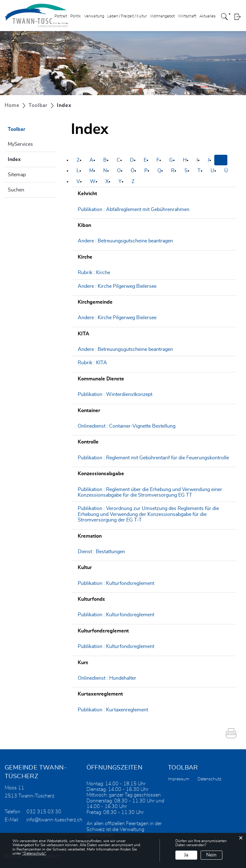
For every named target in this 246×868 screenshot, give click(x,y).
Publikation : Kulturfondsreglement (116, 583)
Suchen (16, 190)
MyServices (20, 144)
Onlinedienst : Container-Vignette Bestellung (127, 426)
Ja (186, 855)
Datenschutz (209, 779)
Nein (211, 855)
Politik (76, 17)
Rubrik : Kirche (94, 273)
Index (30, 158)
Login (237, 17)
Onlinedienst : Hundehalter (107, 678)
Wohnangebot (162, 17)
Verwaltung (94, 17)
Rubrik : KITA (92, 363)
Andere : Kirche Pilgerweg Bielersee (117, 286)
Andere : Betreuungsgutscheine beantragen (125, 241)
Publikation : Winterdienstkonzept (115, 394)
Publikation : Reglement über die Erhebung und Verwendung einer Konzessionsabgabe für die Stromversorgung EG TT (150, 492)
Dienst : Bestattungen (101, 552)
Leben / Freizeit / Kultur (127, 17)
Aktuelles (207, 17)
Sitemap (17, 175)
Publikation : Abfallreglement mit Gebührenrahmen (134, 209)
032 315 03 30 (44, 812)
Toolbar (16, 129)
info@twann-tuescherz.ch (54, 820)
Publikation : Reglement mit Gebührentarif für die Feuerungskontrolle (153, 458)
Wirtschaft (187, 17)
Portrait (61, 17)
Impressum (179, 779)
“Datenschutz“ (34, 853)
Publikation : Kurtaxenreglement (113, 710)
